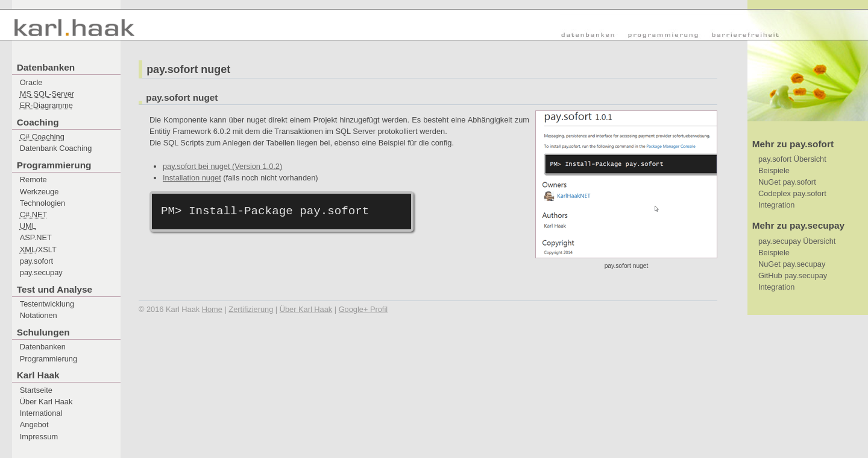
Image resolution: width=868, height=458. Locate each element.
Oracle (31, 82)
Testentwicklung (47, 304)
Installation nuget (192, 178)
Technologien (42, 203)
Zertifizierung (251, 309)
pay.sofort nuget (188, 69)
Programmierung (49, 359)
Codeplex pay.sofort (792, 193)
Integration (776, 205)
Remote (33, 180)
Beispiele (774, 170)
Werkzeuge (39, 192)
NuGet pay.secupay (792, 264)
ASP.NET (36, 237)
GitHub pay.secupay (793, 275)
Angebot (34, 425)
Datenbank (56, 148)
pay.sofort (36, 261)
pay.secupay (41, 272)
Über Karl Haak (46, 402)
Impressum (39, 437)
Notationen (39, 315)
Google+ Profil (363, 309)
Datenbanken (43, 347)
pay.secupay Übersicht (797, 241)
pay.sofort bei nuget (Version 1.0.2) (222, 166)
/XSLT (38, 250)
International (41, 413)
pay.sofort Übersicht (792, 159)
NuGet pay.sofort (787, 182)
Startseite (36, 390)
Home (212, 309)
